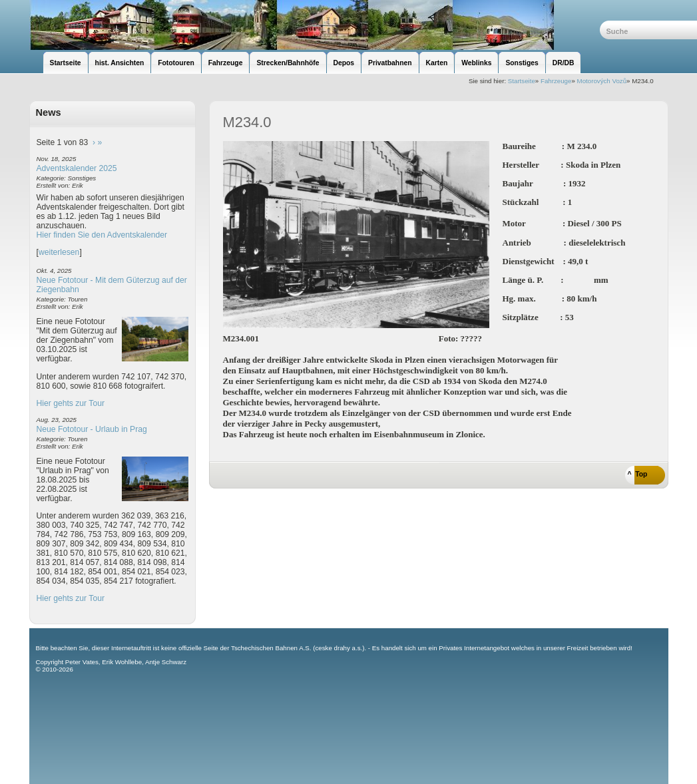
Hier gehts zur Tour (71, 403)
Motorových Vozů (602, 81)
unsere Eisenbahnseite (315, 25)
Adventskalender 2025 (77, 168)
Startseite (522, 81)
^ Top (638, 474)
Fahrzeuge (556, 81)
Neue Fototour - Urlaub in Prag (92, 429)
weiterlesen (59, 252)
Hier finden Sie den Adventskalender (102, 235)
